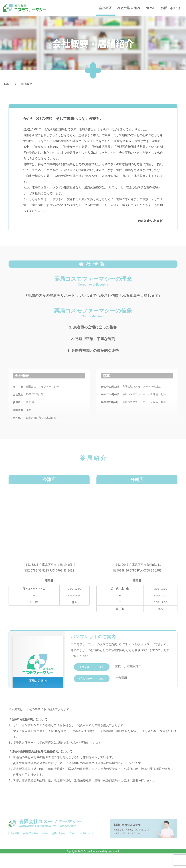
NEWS (151, 8)
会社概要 (105, 8)
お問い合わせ (171, 8)
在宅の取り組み (129, 8)
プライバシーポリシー (91, 850)
